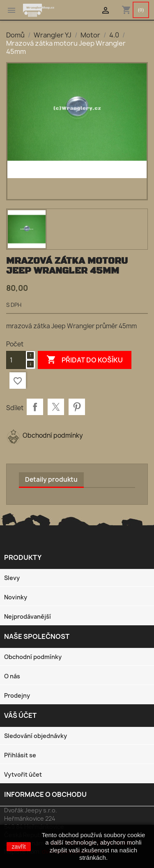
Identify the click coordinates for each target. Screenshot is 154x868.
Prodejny (17, 695)
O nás (12, 676)
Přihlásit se (20, 755)
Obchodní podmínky (33, 657)
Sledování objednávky (36, 736)
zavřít (18, 847)
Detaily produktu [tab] (51, 479)
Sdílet (35, 407)
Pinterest (77, 407)
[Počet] (16, 360)
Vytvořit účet (23, 774)
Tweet (56, 407)
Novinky (16, 597)
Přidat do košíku (85, 360)
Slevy (12, 578)
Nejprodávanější (28, 616)
